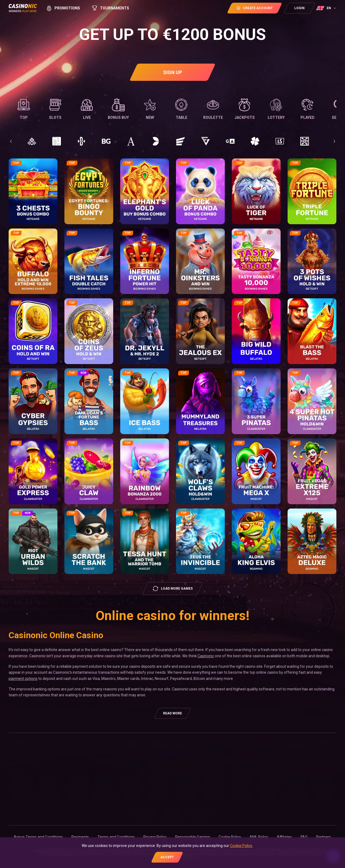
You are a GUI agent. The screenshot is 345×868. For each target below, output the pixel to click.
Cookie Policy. (241, 846)
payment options (23, 679)
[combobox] (327, 8)
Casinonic (206, 656)
